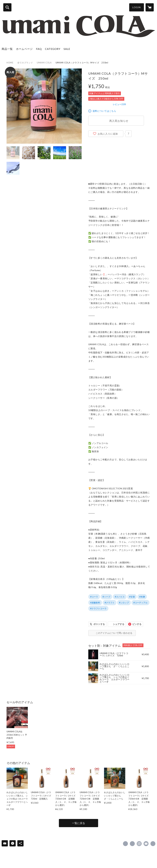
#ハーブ (106, 597)
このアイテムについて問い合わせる (114, 633)
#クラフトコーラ (98, 608)
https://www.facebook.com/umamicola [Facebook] (125, 844)
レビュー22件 (119, 104)
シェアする (119, 624)
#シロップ (124, 603)
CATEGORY (53, 49)
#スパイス (120, 597)
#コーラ (94, 597)
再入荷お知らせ (119, 121)
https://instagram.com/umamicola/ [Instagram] (139, 844)
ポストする (99, 624)
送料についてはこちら (104, 111)
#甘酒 (132, 597)
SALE (67, 49)
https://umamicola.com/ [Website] (153, 844)
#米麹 (142, 597)
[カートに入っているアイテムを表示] (150, 7)
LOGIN (137, 7)
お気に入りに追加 (108, 134)
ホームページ (24, 49)
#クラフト (110, 603)
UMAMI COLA (44, 63)
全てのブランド (25, 63)
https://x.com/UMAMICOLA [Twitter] (132, 844)
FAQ (39, 49)
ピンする (137, 624)
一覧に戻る (78, 823)
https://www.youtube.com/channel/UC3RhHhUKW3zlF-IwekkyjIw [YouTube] (146, 844)
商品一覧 (7, 49)
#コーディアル (140, 603)
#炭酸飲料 (95, 603)
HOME (10, 63)
